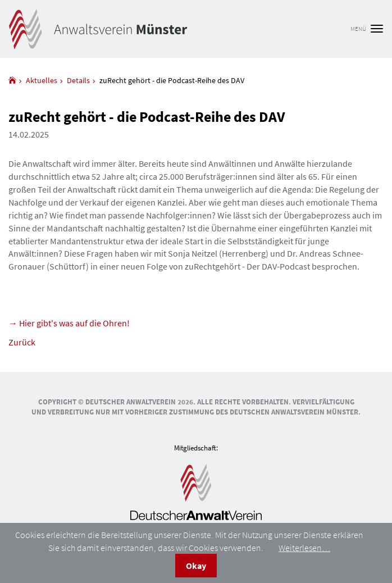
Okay (196, 566)
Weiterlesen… (304, 548)
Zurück (22, 342)
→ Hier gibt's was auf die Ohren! (69, 323)
